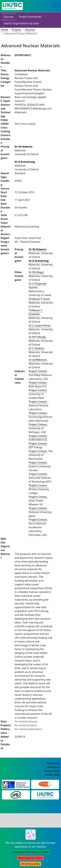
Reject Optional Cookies (30, 858)
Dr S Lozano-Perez (40, 325)
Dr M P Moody (37, 337)
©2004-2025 (52, 775)
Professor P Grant (39, 299)
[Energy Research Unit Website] (16, 795)
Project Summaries (30, 17)
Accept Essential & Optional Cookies (30, 852)
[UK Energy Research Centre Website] (45, 795)
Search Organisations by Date (21, 23)
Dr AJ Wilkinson (38, 360)
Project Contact (38, 371)
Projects (16, 30)
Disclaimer (53, 767)
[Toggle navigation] (55, 6)
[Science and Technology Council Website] (16, 784)
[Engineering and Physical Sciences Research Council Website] (45, 784)
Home (4, 30)
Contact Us (53, 763)
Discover (9, 17)
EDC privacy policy (30, 864)
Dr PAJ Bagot (36, 272)
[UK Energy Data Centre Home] (12, 6)
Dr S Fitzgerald (37, 284)
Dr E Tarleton (36, 348)
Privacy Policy (52, 771)
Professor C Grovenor (36, 312)
